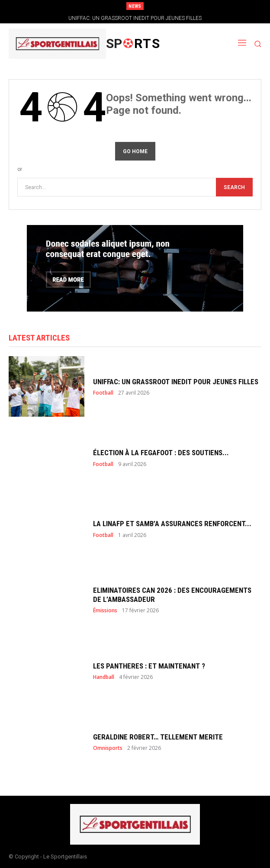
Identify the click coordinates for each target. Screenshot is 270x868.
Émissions (105, 611)
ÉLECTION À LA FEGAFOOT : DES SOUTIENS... (161, 453)
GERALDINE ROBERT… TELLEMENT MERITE (158, 737)
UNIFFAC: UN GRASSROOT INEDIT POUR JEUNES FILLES (135, 18)
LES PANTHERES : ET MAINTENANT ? (149, 666)
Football (103, 393)
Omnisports (108, 748)
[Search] (234, 187)
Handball (104, 677)
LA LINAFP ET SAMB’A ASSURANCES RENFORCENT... (172, 524)
